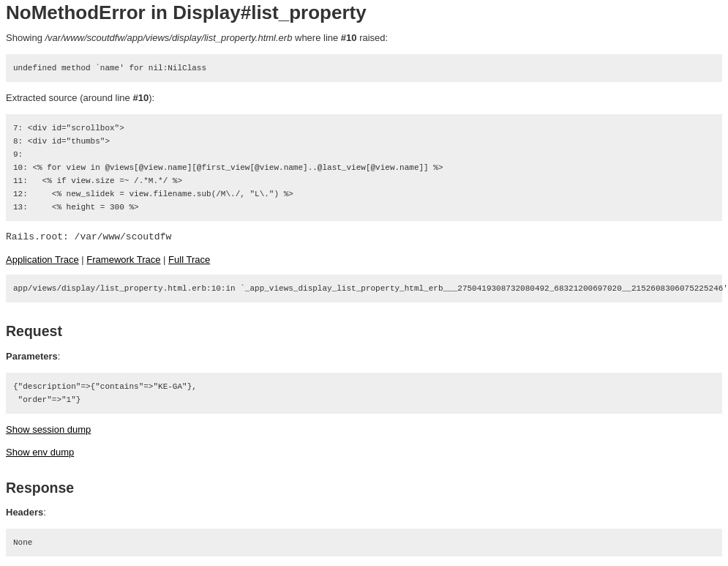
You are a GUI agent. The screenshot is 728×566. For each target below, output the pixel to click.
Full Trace (189, 260)
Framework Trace (123, 260)
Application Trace (42, 260)
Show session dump (48, 429)
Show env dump (40, 452)
